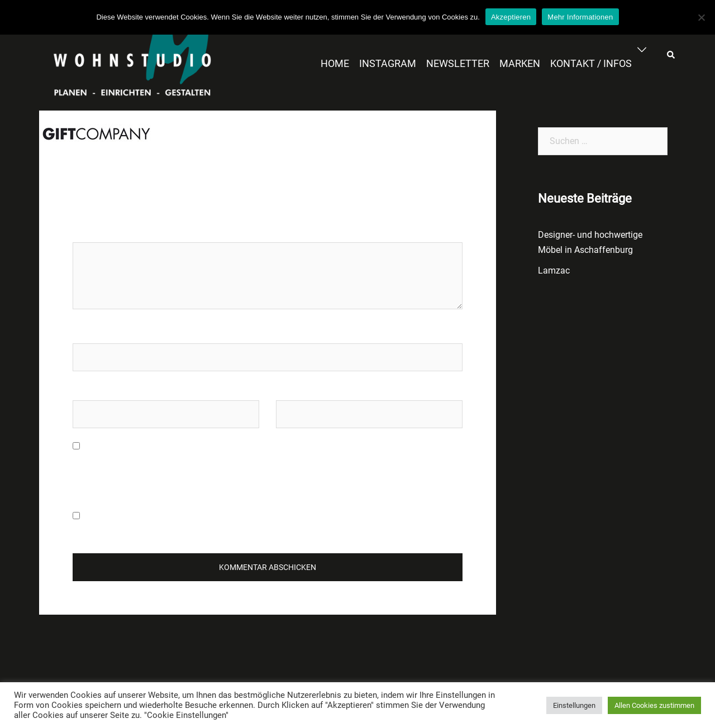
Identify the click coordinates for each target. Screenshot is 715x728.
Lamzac (554, 270)
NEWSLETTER (458, 63)
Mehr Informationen (580, 17)
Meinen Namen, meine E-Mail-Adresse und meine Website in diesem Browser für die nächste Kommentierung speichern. (253, 469)
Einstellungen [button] (574, 705)
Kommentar (99, 231)
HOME (335, 63)
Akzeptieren (511, 17)
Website (292, 389)
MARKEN (520, 63)
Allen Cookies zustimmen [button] (654, 705)
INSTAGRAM (388, 63)
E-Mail (85, 389)
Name (84, 332)
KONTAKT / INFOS (591, 63)
